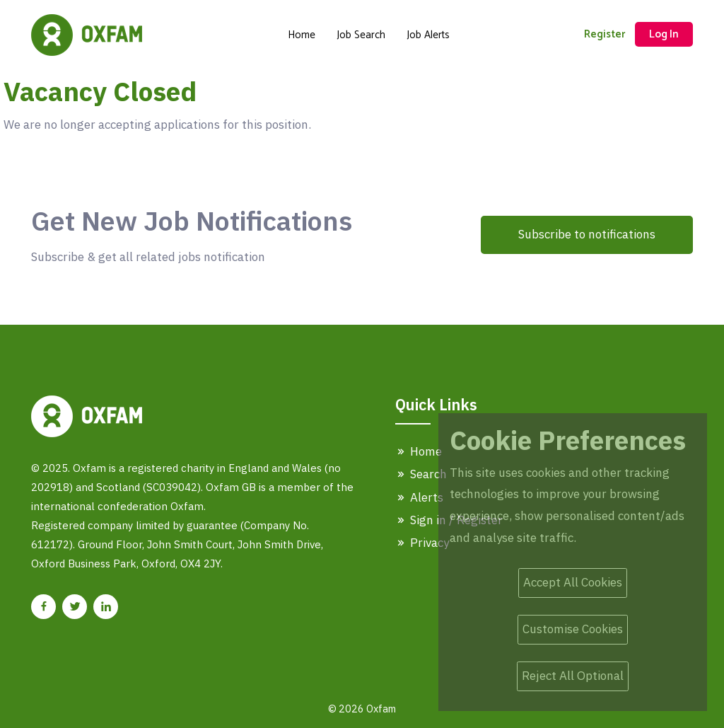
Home (302, 35)
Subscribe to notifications (587, 234)
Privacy (422, 543)
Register (605, 34)
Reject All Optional (573, 676)
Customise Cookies (573, 629)
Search (421, 474)
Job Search (361, 35)
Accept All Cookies (573, 582)
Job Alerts (428, 35)
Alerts (419, 497)
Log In (664, 34)
